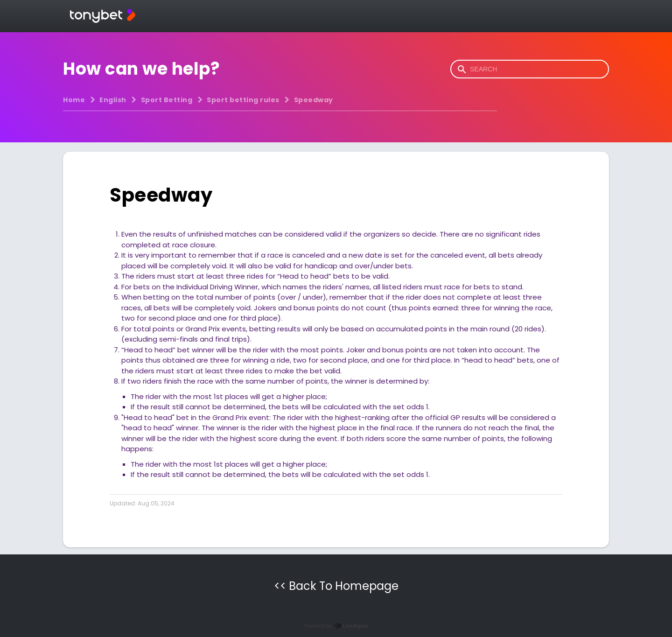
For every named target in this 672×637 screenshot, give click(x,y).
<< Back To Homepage (336, 586)
